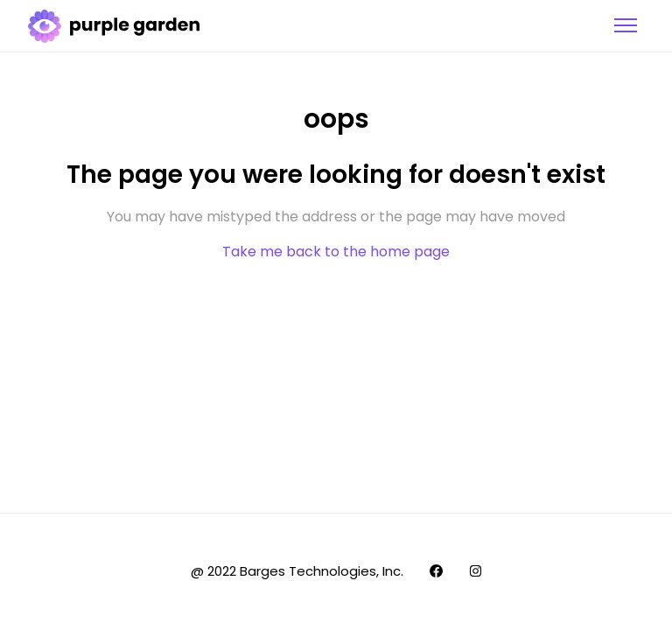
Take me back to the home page (336, 252)
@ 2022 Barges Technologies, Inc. (297, 571)
